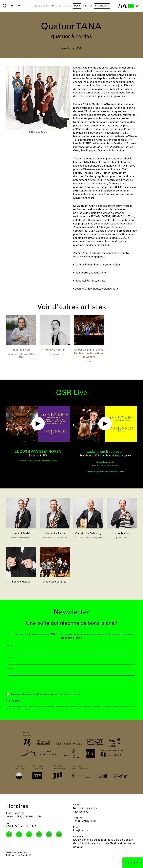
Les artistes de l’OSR (71, 48)
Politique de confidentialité (19, 855)
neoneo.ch (24, 852)
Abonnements (133, 863)
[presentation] (23, 684)
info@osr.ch (81, 831)
